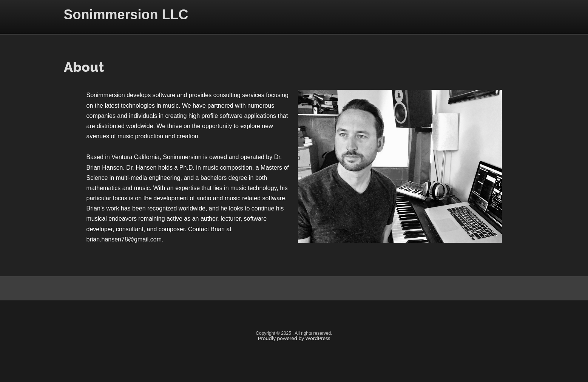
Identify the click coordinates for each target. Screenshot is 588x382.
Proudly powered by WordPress (294, 338)
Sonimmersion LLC (126, 15)
